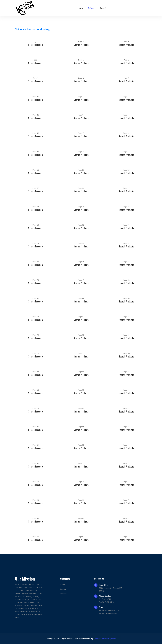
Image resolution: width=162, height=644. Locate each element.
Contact (103, 8)
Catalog (91, 8)
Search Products (36, 45)
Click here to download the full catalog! (32, 29)
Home (80, 8)
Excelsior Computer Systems (105, 639)
